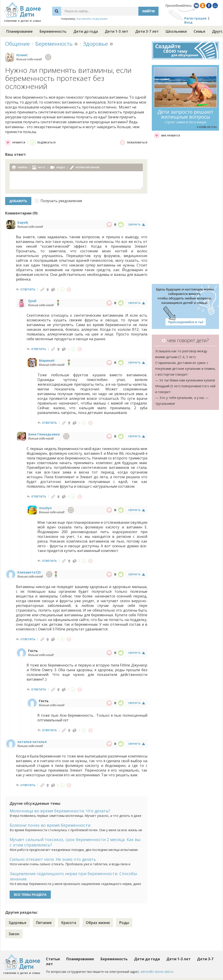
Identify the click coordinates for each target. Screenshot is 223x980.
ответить (28, 289)
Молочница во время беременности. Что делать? (60, 811)
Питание (44, 923)
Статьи (53, 959)
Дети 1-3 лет (117, 31)
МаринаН (47, 360)
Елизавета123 (29, 572)
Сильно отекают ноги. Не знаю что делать (53, 859)
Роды (124, 923)
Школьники (176, 31)
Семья (199, 31)
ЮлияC (22, 55)
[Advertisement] (185, 211)
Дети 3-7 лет (147, 31)
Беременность (53, 31)
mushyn (45, 508)
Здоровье (95, 44)
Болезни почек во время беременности (50, 825)
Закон (14, 934)
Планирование (19, 31)
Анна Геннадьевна (44, 434)
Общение (17, 44)
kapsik (23, 222)
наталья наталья (32, 742)
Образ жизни (98, 923)
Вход (188, 22)
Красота (69, 923)
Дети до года (86, 31)
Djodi (32, 301)
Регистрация (195, 18)
